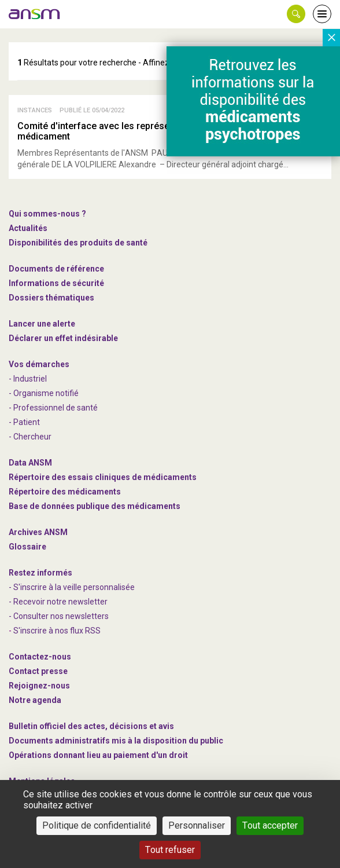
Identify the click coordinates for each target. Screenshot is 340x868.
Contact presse (38, 671)
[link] (35, 14)
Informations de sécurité (56, 283)
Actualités (28, 228)
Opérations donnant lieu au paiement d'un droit (98, 755)
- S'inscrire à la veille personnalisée (72, 587)
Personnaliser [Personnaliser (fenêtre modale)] (197, 825)
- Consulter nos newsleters (59, 616)
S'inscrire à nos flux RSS (57, 631)
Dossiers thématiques (51, 298)
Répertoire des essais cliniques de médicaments (103, 477)
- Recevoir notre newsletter (58, 602)
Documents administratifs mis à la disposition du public (116, 741)
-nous (39, 686)
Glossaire (27, 547)
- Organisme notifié (44, 393)
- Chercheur (30, 437)
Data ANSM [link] (30, 463)
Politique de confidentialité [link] (97, 825)
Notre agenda (35, 700)
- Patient (24, 422)
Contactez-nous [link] (40, 657)
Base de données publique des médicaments (95, 506)
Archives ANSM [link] (38, 532)
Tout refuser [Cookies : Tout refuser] (170, 850)
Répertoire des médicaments (65, 492)
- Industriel (28, 379)
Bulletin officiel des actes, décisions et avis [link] (91, 726)
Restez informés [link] (40, 573)
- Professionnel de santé (53, 408)
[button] (296, 14)
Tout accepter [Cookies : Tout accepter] (270, 825)
